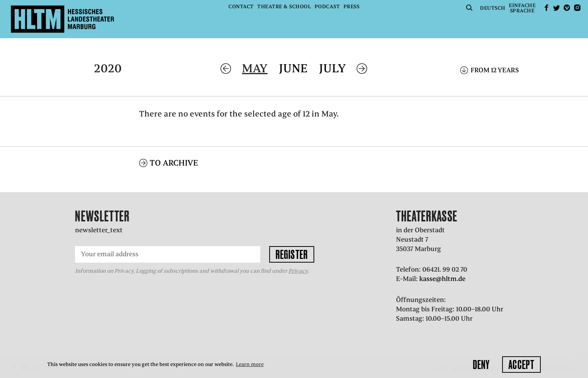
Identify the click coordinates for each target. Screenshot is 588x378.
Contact (241, 7)
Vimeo (567, 8)
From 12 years (495, 70)
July (332, 68)
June (293, 68)
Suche (469, 8)
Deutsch (493, 8)
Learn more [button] (250, 364)
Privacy (298, 271)
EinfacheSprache (522, 8)
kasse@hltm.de (442, 279)
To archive (174, 163)
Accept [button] (521, 365)
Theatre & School (284, 7)
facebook (546, 8)
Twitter (556, 8)
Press (352, 7)
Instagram (577, 8)
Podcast (327, 7)
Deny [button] (481, 365)
